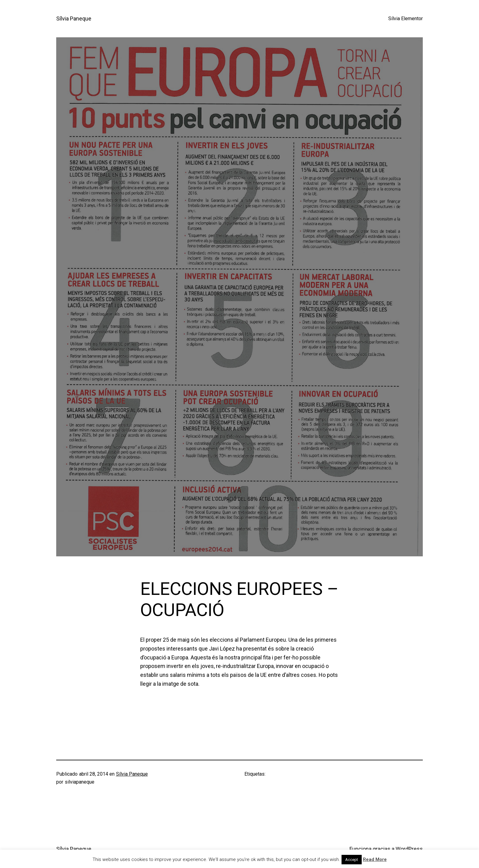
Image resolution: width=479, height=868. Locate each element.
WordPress (409, 849)
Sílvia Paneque (74, 19)
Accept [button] (352, 860)
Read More (375, 859)
